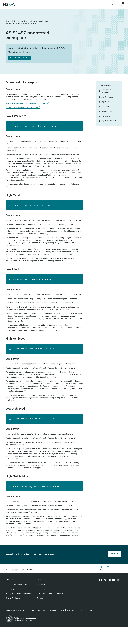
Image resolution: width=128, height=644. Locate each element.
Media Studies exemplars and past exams (20, 24)
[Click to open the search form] (112, 5)
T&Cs (62, 610)
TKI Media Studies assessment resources (23, 107)
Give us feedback (13, 598)
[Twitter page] (105, 580)
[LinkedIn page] (114, 580)
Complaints (41, 589)
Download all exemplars (105, 91)
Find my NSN (11, 589)
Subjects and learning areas (39, 21)
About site (42, 610)
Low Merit (104, 107)
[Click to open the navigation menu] (123, 5)
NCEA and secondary (20, 21)
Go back (115, 554)
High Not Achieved (107, 121)
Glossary (53, 610)
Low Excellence (106, 97)
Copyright (92, 610)
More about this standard (20, 58)
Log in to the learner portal (16, 585)
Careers (40, 598)
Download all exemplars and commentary (27, 103)
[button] (101, 569)
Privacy (82, 610)
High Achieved (106, 111)
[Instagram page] (109, 580)
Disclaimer (71, 610)
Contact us (41, 585)
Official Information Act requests (50, 593)
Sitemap (31, 610)
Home (8, 21)
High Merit (104, 102)
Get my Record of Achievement (18, 593)
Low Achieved (105, 116)
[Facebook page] (100, 580)
